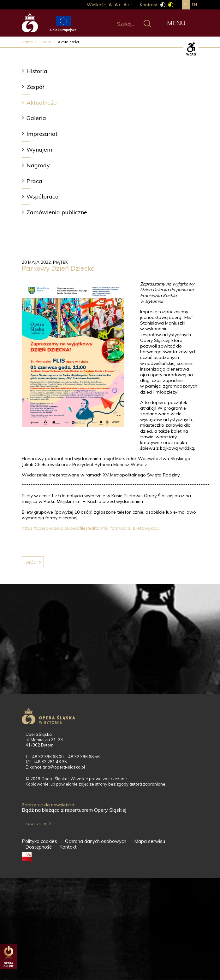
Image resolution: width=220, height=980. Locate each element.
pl (186, 5)
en (194, 5)
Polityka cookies (39, 841)
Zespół (35, 87)
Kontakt (68, 847)
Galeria (36, 118)
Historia (37, 71)
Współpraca (43, 196)
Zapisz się (36, 823)
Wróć (30, 562)
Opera (46, 42)
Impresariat (42, 134)
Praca (34, 181)
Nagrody (38, 165)
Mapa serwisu (150, 841)
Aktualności (42, 103)
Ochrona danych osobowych (96, 841)
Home (27, 42)
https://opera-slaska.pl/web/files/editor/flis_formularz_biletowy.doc (90, 528)
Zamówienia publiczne (57, 212)
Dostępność (38, 847)
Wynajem (39, 150)
